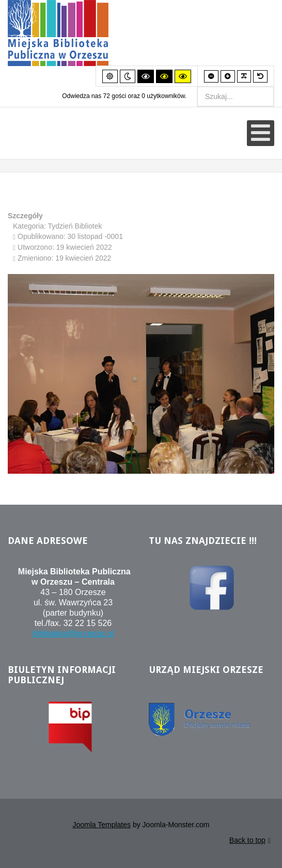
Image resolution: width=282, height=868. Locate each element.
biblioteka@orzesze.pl (73, 635)
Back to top (250, 842)
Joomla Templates (101, 826)
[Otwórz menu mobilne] (261, 133)
